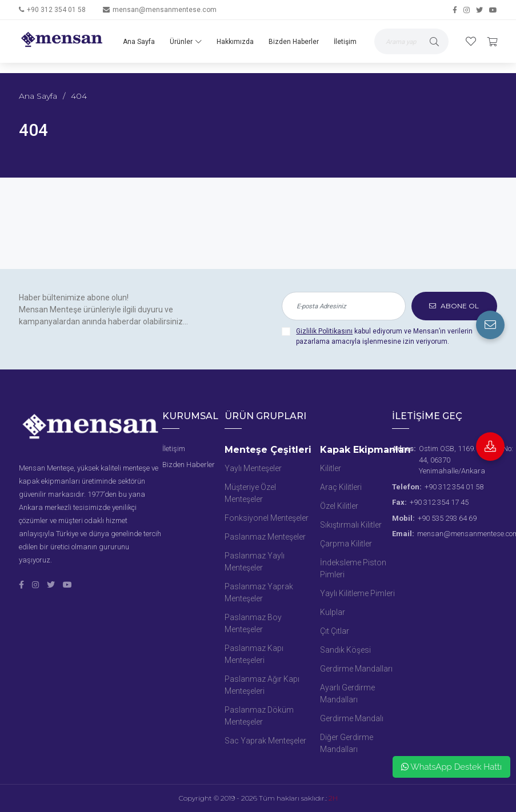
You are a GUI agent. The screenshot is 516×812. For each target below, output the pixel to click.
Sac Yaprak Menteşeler (265, 741)
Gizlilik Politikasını (324, 331)
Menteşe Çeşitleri (268, 450)
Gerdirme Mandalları (356, 669)
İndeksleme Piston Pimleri (353, 568)
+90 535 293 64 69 (447, 518)
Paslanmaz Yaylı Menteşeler (255, 562)
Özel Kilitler (339, 506)
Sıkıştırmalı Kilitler (351, 525)
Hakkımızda (235, 42)
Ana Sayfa (139, 42)
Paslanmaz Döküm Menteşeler (259, 716)
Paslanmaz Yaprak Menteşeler (259, 592)
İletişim (345, 42)
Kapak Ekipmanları (365, 450)
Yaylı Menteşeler (253, 468)
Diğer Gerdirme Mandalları (347, 743)
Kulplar (333, 612)
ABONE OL (454, 306)
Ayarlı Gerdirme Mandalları (347, 694)
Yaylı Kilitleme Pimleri (357, 593)
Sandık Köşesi (345, 650)
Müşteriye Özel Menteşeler (250, 493)
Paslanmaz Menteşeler (265, 537)
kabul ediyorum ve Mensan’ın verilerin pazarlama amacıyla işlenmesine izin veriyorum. (384, 336)
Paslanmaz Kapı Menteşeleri (254, 654)
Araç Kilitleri (341, 487)
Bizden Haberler (294, 42)
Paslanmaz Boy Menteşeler (253, 623)
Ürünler (186, 42)
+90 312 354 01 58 (56, 10)
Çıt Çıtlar (335, 631)
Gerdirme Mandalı (352, 718)
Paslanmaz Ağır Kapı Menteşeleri (262, 685)
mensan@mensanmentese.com (165, 10)
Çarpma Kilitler (346, 544)
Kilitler (331, 468)
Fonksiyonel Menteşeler (267, 518)
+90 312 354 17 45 (439, 502)
